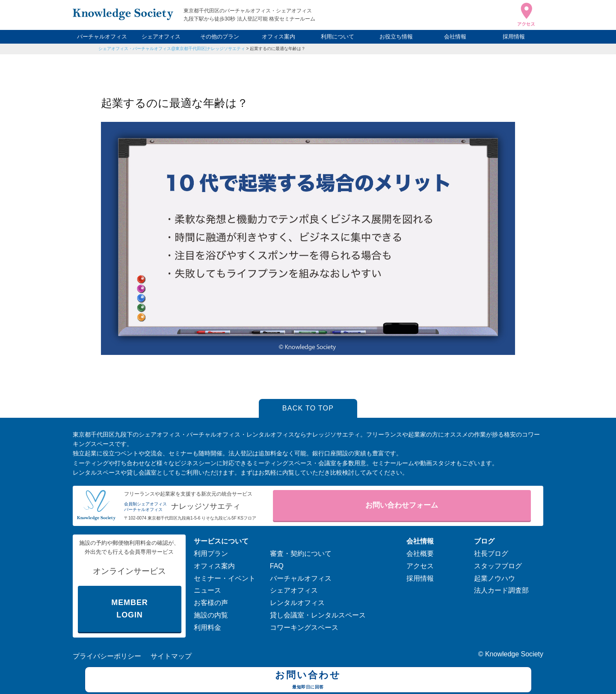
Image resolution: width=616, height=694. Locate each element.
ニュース (207, 590)
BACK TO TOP (308, 408)
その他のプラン (220, 37)
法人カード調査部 (501, 590)
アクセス (420, 566)
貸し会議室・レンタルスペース (318, 615)
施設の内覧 (211, 615)
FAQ (277, 566)
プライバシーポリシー (107, 656)
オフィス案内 (278, 37)
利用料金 (207, 628)
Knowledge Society (514, 654)
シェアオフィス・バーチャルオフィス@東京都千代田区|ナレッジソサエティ (172, 49)
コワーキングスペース (304, 628)
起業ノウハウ (495, 578)
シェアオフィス (161, 37)
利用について (338, 37)
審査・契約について (301, 554)
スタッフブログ (498, 566)
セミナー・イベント (225, 578)
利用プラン (211, 554)
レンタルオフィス (297, 603)
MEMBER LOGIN (129, 609)
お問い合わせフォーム (402, 505)
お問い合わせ (308, 681)
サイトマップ (171, 656)
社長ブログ (491, 554)
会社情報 (455, 37)
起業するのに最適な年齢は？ (280, 49)
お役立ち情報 (396, 37)
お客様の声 (211, 603)
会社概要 (420, 554)
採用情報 (514, 37)
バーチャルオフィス (102, 37)
